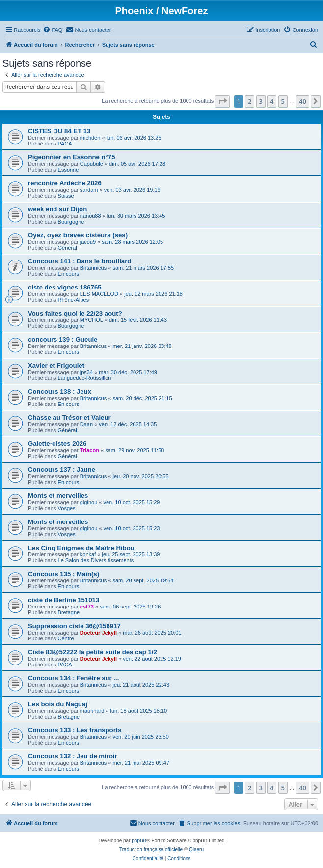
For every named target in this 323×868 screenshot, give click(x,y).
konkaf (88, 554)
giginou (89, 502)
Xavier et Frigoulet (56, 365)
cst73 (87, 607)
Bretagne (69, 612)
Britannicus (93, 268)
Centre (66, 638)
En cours (68, 274)
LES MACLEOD (99, 294)
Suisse (66, 196)
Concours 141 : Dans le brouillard (80, 261)
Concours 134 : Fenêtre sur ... (73, 678)
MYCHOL (92, 320)
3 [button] (261, 101)
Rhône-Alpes (74, 300)
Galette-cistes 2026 (57, 444)
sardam (89, 190)
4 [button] (272, 101)
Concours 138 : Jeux (60, 391)
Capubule (92, 164)
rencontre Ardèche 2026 (65, 183)
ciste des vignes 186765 (65, 287)
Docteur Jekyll (98, 633)
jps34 (86, 372)
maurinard (92, 711)
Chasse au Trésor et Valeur (69, 418)
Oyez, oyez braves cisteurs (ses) (78, 235)
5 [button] (283, 101)
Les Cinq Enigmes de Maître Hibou (81, 548)
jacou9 (88, 242)
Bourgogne (71, 222)
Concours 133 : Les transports (75, 730)
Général (67, 248)
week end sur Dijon (57, 209)
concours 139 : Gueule (63, 339)
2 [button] (250, 101)
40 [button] (303, 101)
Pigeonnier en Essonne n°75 (72, 157)
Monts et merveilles (58, 496)
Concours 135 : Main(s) (64, 574)
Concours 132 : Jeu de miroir (73, 756)
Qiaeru (196, 850)
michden (90, 138)
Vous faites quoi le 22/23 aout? (75, 313)
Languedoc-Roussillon (85, 378)
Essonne (68, 170)
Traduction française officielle (151, 850)
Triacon (90, 450)
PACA (65, 144)
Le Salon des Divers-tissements (96, 560)
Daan (86, 424)
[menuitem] (53, 30)
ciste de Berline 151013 (64, 600)
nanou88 (91, 216)
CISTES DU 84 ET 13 (59, 131)
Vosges (67, 508)
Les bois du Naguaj (58, 704)
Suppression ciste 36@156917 (74, 626)
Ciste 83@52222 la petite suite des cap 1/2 (93, 652)
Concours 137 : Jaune (62, 470)
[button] (222, 101)
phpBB (139, 841)
